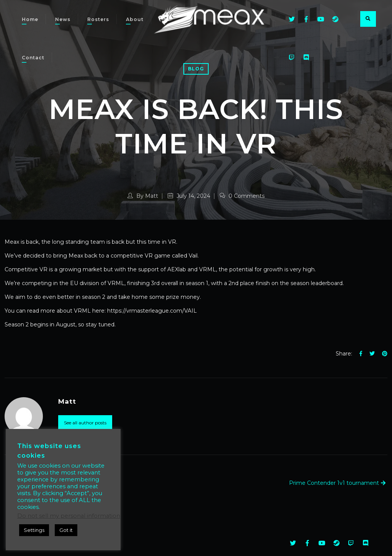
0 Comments (242, 196)
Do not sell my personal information (69, 516)
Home (30, 19)
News (63, 19)
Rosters (98, 19)
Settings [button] (34, 530)
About (135, 19)
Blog (196, 69)
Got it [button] (66, 530)
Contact (33, 58)
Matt (152, 196)
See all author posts (85, 423)
